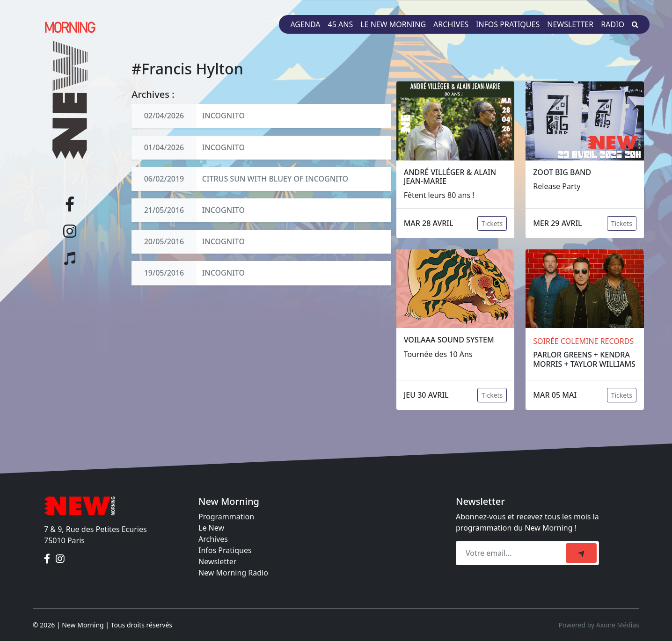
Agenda (305, 24)
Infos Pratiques (225, 550)
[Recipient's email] (512, 553)
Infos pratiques (508, 24)
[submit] (581, 553)
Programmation (226, 517)
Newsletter (570, 24)
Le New (211, 528)
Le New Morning (393, 24)
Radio (613, 24)
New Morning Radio (233, 573)
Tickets (492, 223)
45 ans (341, 24)
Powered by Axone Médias (599, 625)
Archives (451, 24)
